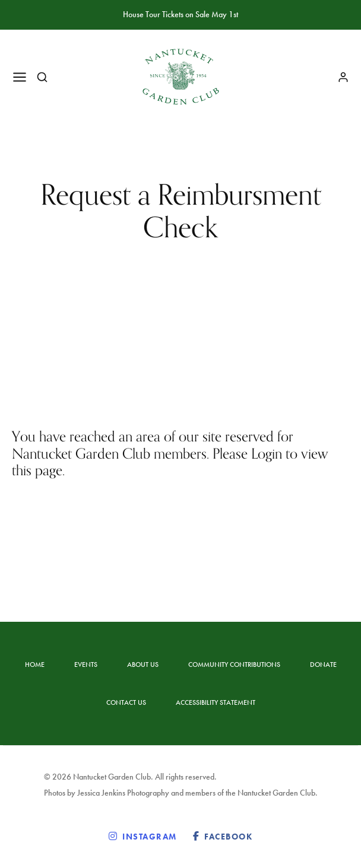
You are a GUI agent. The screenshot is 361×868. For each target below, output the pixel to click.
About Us (143, 664)
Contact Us (126, 702)
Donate (323, 664)
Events (86, 664)
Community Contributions (234, 664)
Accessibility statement (216, 702)
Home (35, 664)
